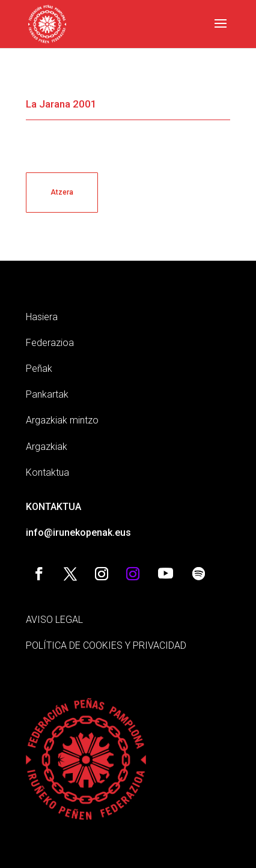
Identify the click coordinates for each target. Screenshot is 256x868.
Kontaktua (47, 472)
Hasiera (42, 317)
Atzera (62, 192)
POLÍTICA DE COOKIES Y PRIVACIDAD (106, 645)
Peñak (39, 369)
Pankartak (47, 394)
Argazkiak (47, 447)
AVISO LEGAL (54, 620)
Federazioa (50, 343)
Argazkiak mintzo (62, 420)
